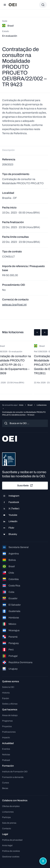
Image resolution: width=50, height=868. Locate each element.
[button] (37, 332)
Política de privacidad (12, 840)
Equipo (6, 698)
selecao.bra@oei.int (14, 305)
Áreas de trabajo (10, 715)
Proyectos (7, 726)
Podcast (6, 760)
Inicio (21, 405)
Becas (5, 788)
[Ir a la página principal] (13, 5)
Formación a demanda (13, 777)
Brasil (30, 405)
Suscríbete (25, 486)
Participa (6, 817)
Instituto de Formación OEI (15, 772)
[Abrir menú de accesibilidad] (43, 861)
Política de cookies (11, 851)
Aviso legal (7, 845)
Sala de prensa (9, 823)
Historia (6, 693)
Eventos (6, 749)
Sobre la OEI (8, 687)
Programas (7, 721)
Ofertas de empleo (11, 806)
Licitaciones (42, 405)
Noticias (6, 755)
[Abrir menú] (5, 5)
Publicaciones (9, 732)
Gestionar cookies (11, 857)
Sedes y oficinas (10, 704)
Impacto (6, 737)
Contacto (7, 828)
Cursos (6, 783)
